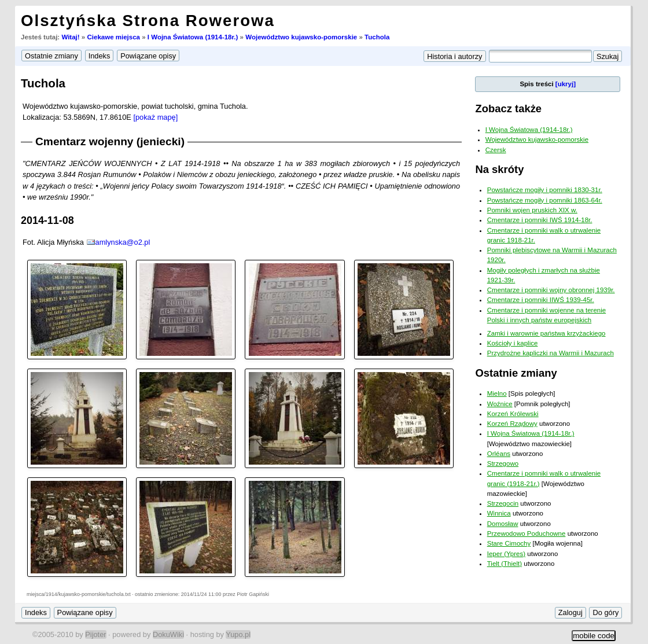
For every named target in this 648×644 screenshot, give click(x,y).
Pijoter (95, 634)
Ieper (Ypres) (506, 554)
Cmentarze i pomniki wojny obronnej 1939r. (551, 290)
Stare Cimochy (509, 543)
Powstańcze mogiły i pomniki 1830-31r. (545, 190)
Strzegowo (503, 463)
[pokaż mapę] (155, 117)
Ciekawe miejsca (113, 37)
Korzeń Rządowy (512, 424)
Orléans (499, 454)
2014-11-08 (47, 220)
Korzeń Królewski (513, 414)
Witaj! (70, 37)
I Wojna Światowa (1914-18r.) (193, 37)
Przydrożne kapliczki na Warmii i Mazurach (551, 353)
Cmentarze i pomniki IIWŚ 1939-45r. (541, 300)
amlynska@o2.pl (123, 242)
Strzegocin (503, 503)
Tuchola (377, 37)
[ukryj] (566, 84)
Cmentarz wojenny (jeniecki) (110, 141)
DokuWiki (168, 634)
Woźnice (500, 404)
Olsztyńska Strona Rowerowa (148, 21)
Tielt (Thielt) (505, 564)
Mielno (497, 393)
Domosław (503, 524)
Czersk (496, 150)
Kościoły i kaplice (513, 343)
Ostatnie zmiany (516, 373)
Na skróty (499, 169)
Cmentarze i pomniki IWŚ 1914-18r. (540, 220)
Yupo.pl (238, 634)
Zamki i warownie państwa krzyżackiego (546, 333)
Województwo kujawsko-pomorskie (301, 37)
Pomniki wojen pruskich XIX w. (532, 210)
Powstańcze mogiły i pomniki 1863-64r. (545, 200)
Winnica (499, 513)
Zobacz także (508, 108)
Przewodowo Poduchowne (526, 533)
